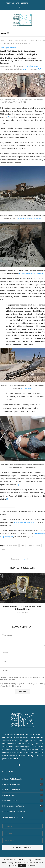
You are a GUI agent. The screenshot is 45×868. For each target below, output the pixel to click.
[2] (18, 485)
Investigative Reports (23, 784)
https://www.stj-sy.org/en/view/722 (25, 522)
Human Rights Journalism (17, 41)
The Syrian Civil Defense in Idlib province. (29, 218)
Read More (32, 866)
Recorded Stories (23, 801)
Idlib (23, 546)
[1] (8, 117)
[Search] (43, 33)
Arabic (24, 69)
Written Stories (23, 795)
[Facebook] (19, 7)
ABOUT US (10, 3)
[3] (7, 499)
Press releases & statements (23, 806)
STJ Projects (22, 3)
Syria (3, 550)
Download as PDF (32, 66)
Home (2, 41)
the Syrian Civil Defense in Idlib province (31, 274)
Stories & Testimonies (23, 790)
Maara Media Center (26, 388)
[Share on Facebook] (28, 559)
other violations (34, 546)
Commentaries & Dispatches (23, 811)
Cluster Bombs (12, 546)
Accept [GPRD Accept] (22, 866)
